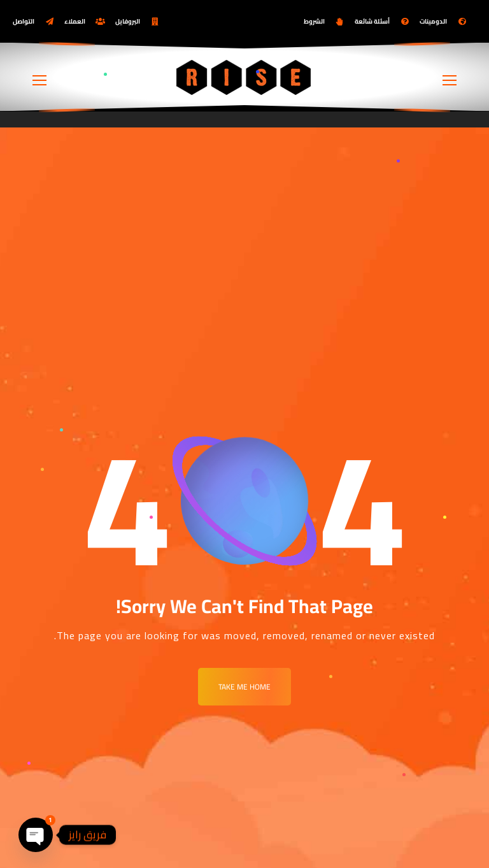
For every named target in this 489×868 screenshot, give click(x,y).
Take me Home (244, 687)
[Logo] (244, 77)
